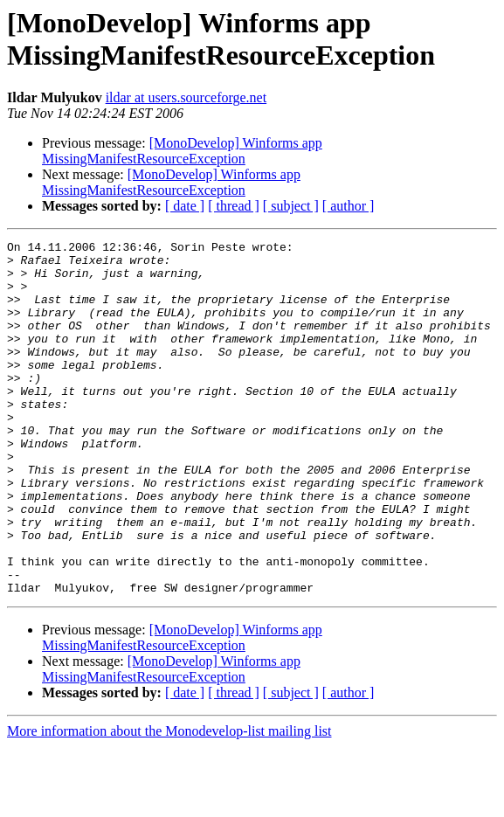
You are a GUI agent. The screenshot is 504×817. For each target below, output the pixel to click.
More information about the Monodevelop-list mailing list (169, 802)
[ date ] (185, 206)
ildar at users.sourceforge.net (186, 97)
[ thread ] (234, 206)
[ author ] (349, 206)
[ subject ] (291, 206)
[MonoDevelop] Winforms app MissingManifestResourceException (182, 151)
